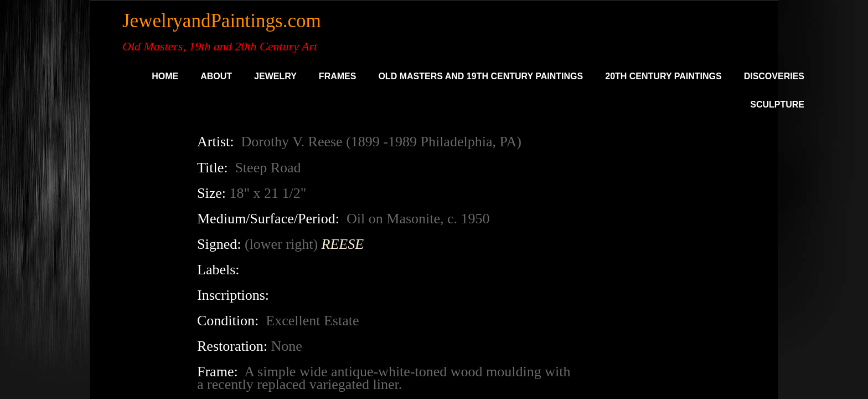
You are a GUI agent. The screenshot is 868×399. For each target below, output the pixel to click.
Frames (338, 76)
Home (165, 76)
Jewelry (275, 76)
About (216, 76)
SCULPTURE (777, 104)
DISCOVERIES (774, 76)
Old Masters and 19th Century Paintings (480, 76)
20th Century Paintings (663, 76)
